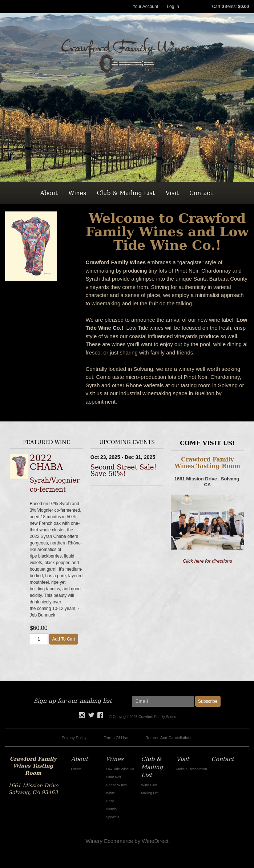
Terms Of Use (116, 738)
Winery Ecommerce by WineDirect (127, 841)
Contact (201, 193)
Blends (111, 809)
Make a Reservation (192, 769)
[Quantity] (39, 639)
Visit (172, 193)
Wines (77, 193)
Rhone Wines (116, 785)
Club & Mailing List (126, 193)
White (110, 793)
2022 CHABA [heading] (47, 463)
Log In (173, 7)
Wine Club (149, 785)
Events (76, 769)
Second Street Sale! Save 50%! (124, 470)
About (49, 193)
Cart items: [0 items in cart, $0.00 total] (231, 7)
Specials (113, 817)
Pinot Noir (114, 777)
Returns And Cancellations (169, 738)
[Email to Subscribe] (163, 701)
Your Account (145, 7)
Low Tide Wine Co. (121, 769)
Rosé (110, 801)
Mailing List (150, 793)
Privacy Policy (74, 738)
